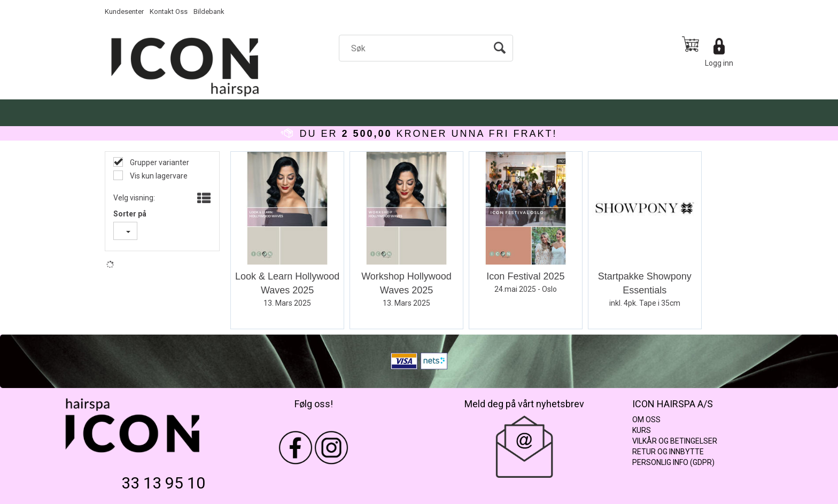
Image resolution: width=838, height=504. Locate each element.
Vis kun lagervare (158, 176)
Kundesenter (124, 11)
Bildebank (209, 11)
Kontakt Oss (169, 11)
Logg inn (719, 63)
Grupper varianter (159, 162)
